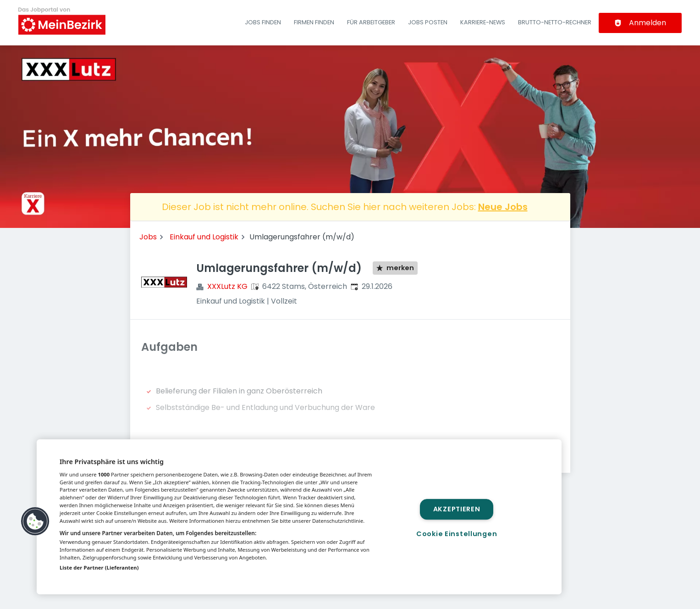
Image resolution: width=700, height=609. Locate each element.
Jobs (148, 237)
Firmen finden (314, 22)
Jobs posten (428, 22)
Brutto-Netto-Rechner (555, 22)
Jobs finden (263, 22)
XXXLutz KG (227, 286)
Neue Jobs (503, 207)
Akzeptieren (457, 509)
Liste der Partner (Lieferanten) (99, 567)
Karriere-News (483, 22)
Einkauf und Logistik (204, 237)
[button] (35, 521)
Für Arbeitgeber (371, 22)
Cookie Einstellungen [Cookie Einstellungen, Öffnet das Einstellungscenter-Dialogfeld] (457, 534)
